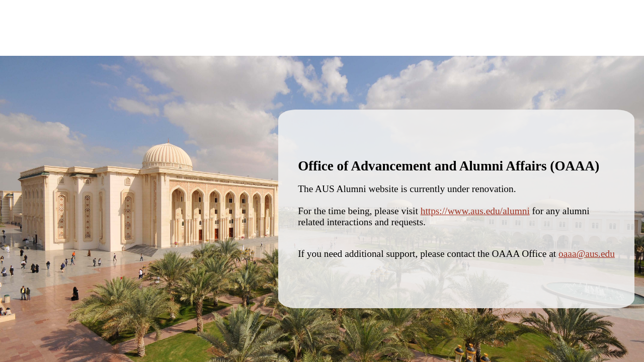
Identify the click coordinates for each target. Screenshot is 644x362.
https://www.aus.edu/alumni (475, 211)
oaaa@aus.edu (587, 254)
